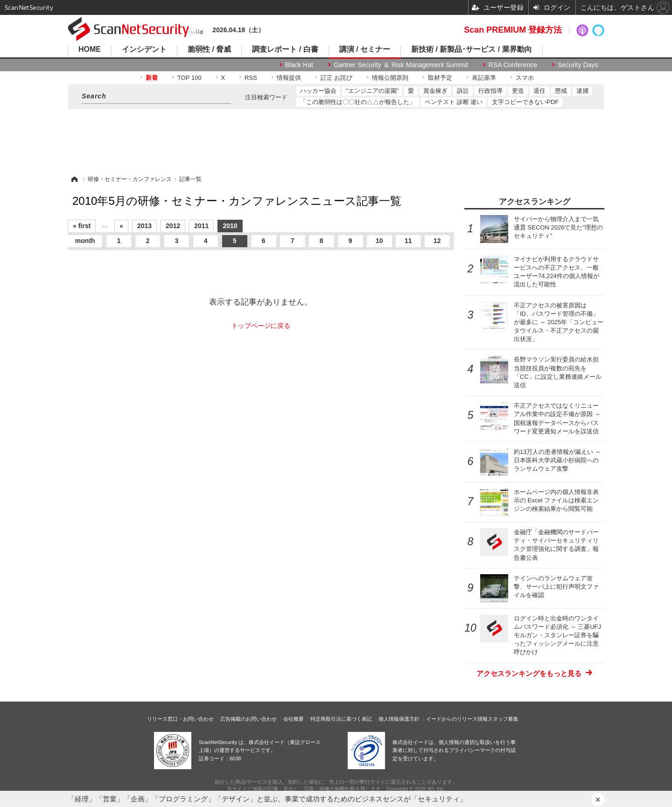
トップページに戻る (261, 326)
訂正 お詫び (337, 78)
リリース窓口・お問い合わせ (180, 719)
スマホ (525, 78)
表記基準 (484, 78)
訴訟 (463, 91)
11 (408, 241)
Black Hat (299, 65)
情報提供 (289, 78)
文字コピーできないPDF (525, 102)
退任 (539, 91)
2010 (230, 226)
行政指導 (490, 91)
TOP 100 (189, 78)
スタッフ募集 (503, 719)
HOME (90, 49)
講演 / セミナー (365, 49)
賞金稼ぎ (435, 91)
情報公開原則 (390, 78)
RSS (251, 78)
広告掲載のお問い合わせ (248, 719)
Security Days (578, 65)
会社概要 (294, 719)
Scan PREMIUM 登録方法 (513, 30)
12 (437, 241)
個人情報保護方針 (399, 719)
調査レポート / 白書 (285, 49)
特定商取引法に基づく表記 (341, 719)
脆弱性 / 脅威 (209, 49)
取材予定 (440, 78)
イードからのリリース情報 (457, 719)
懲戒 (561, 91)
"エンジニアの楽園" (372, 91)
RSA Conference (513, 65)
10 (379, 241)
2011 (201, 226)
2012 (173, 226)
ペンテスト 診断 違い (454, 102)
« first (82, 226)
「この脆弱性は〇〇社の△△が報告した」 (358, 102)
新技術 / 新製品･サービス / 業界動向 (472, 49)
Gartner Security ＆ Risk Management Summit (401, 65)
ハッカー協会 (318, 91)
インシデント (144, 49)
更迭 (518, 91)
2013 (144, 226)
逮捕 (582, 91)
